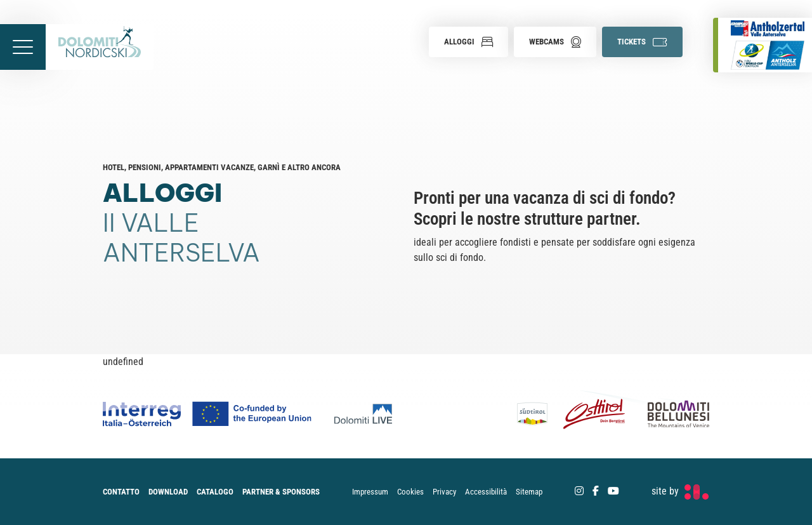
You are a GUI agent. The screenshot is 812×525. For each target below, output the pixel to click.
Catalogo (215, 492)
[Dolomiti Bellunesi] (671, 414)
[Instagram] (579, 491)
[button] (468, 42)
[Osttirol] (594, 414)
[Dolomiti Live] (366, 414)
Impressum (370, 492)
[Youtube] (613, 491)
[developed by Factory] (680, 492)
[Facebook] (596, 491)
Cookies (410, 492)
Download (168, 492)
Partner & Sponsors (281, 492)
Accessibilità (486, 492)
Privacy (444, 492)
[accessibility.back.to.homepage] (100, 47)
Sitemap (529, 492)
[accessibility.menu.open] (23, 47)
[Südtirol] (536, 414)
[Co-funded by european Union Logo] (219, 414)
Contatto (121, 492)
